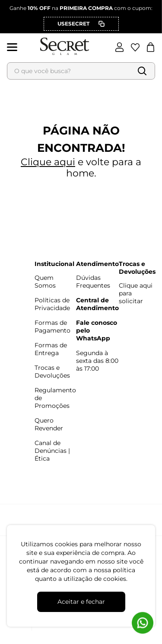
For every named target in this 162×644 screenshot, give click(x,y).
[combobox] (81, 71)
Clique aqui (48, 162)
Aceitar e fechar (81, 602)
